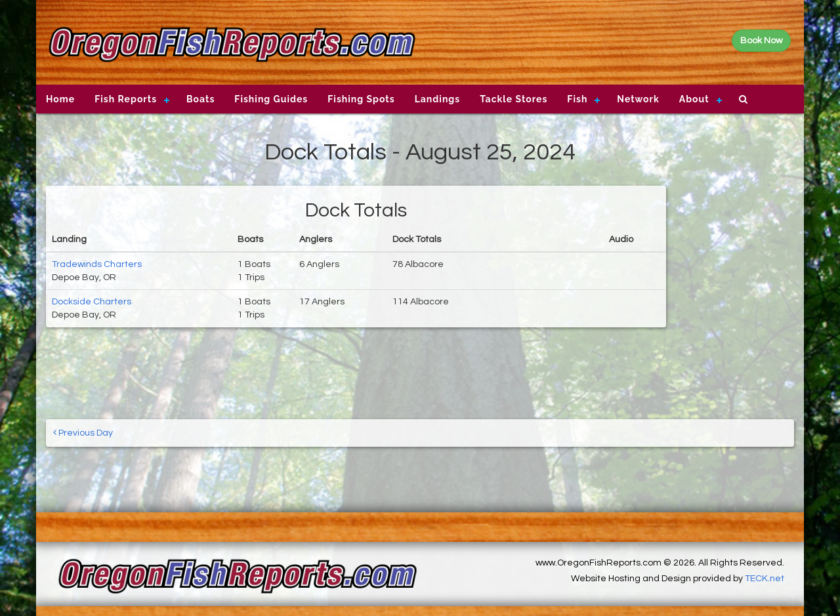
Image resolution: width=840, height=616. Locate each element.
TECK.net (765, 579)
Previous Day (83, 433)
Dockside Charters (92, 302)
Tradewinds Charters (97, 264)
